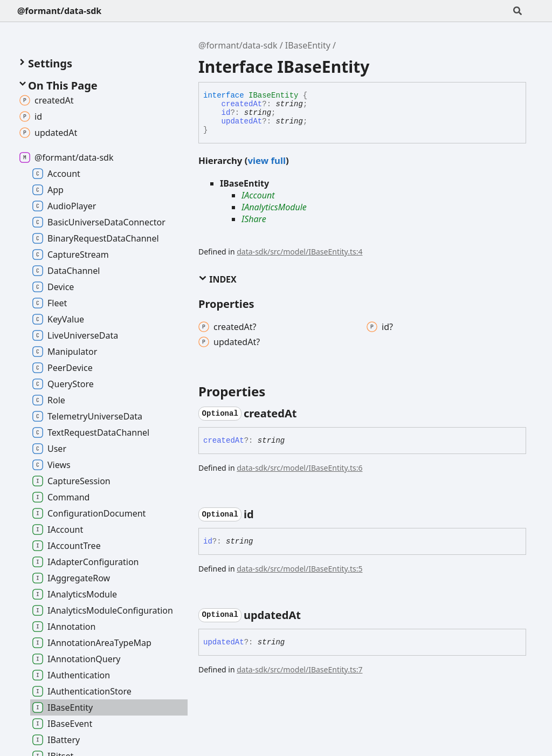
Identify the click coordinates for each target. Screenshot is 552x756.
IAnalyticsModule (274, 207)
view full (266, 160)
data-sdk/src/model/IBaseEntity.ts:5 (299, 569)
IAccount (258, 195)
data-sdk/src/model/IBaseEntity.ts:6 (299, 468)
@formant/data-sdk (59, 11)
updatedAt (242, 121)
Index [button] (218, 279)
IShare (254, 219)
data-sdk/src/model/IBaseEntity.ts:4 (299, 252)
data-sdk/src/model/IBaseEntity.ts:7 (299, 669)
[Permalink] (306, 414)
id (226, 113)
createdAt (242, 104)
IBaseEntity (308, 45)
